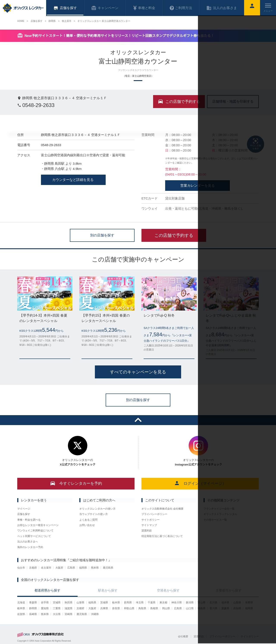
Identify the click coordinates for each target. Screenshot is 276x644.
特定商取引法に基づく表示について (162, 536)
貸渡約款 (147, 531)
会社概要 (183, 636)
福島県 (92, 603)
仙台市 (21, 568)
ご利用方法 (181, 8)
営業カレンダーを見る (198, 186)
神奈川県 (177, 603)
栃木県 (116, 603)
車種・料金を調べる (29, 520)
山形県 (80, 603)
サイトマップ (149, 525)
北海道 (21, 603)
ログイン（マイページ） (200, 483)
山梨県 (237, 603)
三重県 (57, 608)
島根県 (154, 608)
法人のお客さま (222, 8)
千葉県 (152, 603)
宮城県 (57, 603)
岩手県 (45, 603)
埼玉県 (140, 603)
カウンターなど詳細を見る (73, 180)
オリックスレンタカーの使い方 (97, 509)
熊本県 (95, 568)
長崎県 (33, 614)
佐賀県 (21, 614)
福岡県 (83, 568)
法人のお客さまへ (28, 542)
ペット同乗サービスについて (34, 536)
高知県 (237, 608)
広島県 (71, 568)
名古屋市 (46, 568)
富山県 (202, 603)
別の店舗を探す (102, 235)
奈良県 (116, 608)
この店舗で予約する (174, 235)
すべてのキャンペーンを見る (138, 372)
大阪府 (59, 568)
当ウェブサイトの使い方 (94, 514)
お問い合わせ (87, 525)
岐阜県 (21, 608)
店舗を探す (24, 514)
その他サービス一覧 (215, 520)
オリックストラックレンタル (220, 514)
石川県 (213, 603)
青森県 (33, 603)
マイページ (24, 509)
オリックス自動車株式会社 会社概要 (162, 509)
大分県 (57, 614)
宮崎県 (69, 614)
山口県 (190, 608)
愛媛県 (225, 608)
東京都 (163, 603)
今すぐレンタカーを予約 (76, 483)
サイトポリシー (151, 520)
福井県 (225, 603)
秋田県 (69, 603)
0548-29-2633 (36, 105)
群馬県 (128, 603)
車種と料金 (144, 8)
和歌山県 (129, 608)
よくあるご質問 (88, 520)
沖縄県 (95, 614)
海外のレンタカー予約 (30, 547)
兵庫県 (104, 608)
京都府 (33, 568)
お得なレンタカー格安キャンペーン (38, 525)
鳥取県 (142, 608)
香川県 (213, 608)
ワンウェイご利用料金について (35, 531)
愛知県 (45, 608)
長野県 (249, 603)
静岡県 (33, 608)
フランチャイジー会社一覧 (219, 509)
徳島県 (202, 608)
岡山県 (166, 608)
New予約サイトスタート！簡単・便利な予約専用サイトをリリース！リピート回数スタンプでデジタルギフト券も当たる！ (119, 36)
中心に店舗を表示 (256, 144)
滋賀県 (69, 608)
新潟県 (190, 603)
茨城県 (104, 603)
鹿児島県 (108, 568)
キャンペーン (105, 8)
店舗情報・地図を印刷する (233, 101)
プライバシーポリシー (154, 514)
